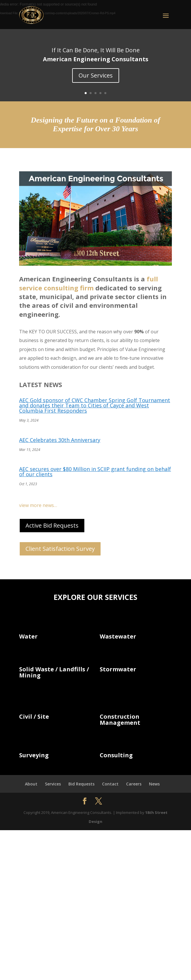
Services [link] (53, 784)
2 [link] (91, 93)
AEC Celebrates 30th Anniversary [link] (60, 440)
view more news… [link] (38, 505)
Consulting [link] (116, 755)
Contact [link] (110, 784)
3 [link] (95, 93)
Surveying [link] (34, 755)
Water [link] (28, 636)
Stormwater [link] (118, 669)
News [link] (154, 784)
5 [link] (105, 93)
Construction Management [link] (120, 720)
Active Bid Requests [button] (52, 525)
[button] (95, 13)
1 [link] (86, 93)
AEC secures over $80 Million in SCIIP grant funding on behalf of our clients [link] (95, 472)
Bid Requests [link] (81, 784)
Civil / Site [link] (34, 716)
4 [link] (100, 93)
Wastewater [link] (118, 636)
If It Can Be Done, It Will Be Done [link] (96, 50)
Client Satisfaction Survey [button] (60, 549)
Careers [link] (134, 784)
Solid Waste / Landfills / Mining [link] (54, 672)
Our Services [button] (96, 75)
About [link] (31, 784)
